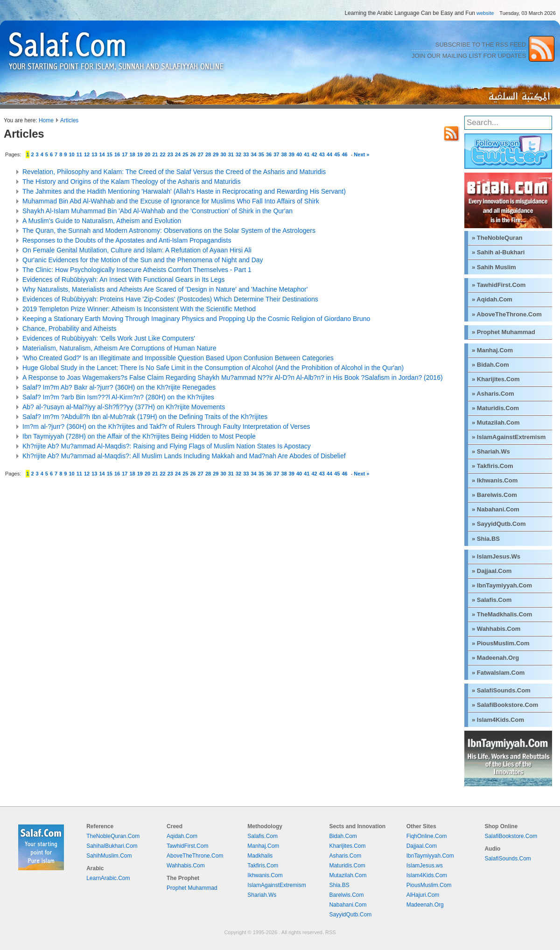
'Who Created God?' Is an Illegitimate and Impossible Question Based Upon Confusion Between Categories (178, 358)
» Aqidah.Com (492, 299)
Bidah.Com (343, 836)
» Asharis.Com (493, 394)
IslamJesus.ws (425, 866)
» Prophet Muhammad (504, 332)
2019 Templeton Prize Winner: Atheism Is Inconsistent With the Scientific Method (139, 309)
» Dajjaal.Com (492, 571)
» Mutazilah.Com (496, 423)
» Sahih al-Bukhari (498, 252)
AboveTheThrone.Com (195, 856)
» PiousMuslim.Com (501, 643)
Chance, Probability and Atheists (70, 328)
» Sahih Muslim (494, 267)
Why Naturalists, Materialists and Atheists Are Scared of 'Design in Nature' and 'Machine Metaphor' (165, 289)
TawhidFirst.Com (187, 846)
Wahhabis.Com (186, 866)
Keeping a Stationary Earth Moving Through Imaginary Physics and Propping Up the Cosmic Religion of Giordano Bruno (196, 319)
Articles (69, 120)
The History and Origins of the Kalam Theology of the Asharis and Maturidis (131, 182)
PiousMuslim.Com (429, 885)
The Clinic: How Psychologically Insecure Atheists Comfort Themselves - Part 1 (137, 270)
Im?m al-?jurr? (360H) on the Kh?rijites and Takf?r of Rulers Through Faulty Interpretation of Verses (166, 426)
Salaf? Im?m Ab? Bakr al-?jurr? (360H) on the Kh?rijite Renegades (119, 387)
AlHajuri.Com (423, 895)
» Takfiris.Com (493, 466)
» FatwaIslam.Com (498, 673)
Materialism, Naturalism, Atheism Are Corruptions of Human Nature (119, 348)
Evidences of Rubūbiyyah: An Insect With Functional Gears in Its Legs (123, 279)
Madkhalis (260, 856)
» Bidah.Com (490, 365)
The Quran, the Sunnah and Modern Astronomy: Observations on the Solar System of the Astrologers (169, 231)
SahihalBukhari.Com (112, 846)
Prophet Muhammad (192, 888)
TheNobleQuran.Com (113, 836)
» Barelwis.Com (494, 495)
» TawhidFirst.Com (499, 285)
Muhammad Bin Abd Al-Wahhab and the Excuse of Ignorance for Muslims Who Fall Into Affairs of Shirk (171, 201)
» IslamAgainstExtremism (509, 437)
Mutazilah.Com (348, 875)
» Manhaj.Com (492, 350)
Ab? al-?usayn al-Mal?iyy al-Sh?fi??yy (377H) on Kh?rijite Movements (124, 407)
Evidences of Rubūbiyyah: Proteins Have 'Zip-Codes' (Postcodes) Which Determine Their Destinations (170, 299)
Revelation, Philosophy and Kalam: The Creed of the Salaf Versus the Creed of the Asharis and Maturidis (174, 172)
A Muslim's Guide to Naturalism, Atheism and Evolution (102, 221)
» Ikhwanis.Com (495, 480)
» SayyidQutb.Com (499, 524)
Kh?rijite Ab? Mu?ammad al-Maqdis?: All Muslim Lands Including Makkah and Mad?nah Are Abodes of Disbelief (184, 456)
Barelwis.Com (346, 895)
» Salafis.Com (492, 600)
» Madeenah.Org (495, 658)
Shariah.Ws (262, 895)
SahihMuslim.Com (109, 856)
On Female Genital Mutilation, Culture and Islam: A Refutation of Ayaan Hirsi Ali (137, 250)
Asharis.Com (345, 856)
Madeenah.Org (425, 905)
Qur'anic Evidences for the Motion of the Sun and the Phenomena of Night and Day (143, 260)
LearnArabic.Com (108, 878)
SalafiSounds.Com (507, 859)
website (485, 13)
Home (46, 120)
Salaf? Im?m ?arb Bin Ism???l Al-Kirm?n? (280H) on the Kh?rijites (118, 397)
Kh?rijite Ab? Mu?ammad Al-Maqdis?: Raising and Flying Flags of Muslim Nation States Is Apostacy (167, 446)
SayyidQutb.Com (350, 915)
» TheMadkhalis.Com (502, 614)
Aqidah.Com (182, 836)
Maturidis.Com (347, 866)
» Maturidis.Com (495, 408)
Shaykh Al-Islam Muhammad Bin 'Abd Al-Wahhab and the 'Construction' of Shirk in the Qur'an (157, 211)
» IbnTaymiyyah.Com (502, 585)
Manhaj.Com (263, 846)
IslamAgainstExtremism (276, 885)
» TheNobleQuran (497, 238)
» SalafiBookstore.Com (505, 705)
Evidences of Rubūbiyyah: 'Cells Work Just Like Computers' (109, 338)
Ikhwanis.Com (265, 875)
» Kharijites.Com (496, 379)
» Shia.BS (486, 539)
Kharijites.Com (347, 846)
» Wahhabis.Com (496, 629)
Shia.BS (339, 885)
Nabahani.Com (348, 905)
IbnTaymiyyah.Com (430, 856)
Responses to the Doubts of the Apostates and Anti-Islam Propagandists (127, 240)
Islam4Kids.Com (427, 875)
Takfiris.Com (263, 866)
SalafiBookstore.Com (511, 836)
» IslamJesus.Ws (496, 556)
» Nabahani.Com (496, 509)
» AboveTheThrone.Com (507, 314)
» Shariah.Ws (491, 451)
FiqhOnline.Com (427, 836)
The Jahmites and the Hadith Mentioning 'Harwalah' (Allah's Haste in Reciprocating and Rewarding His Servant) (184, 191)
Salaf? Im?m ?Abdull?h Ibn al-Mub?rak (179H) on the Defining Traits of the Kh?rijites (145, 417)
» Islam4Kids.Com (498, 720)
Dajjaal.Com (422, 846)
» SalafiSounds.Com (501, 690)
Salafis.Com (262, 836)
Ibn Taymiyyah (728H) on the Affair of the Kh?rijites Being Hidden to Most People (139, 436)
